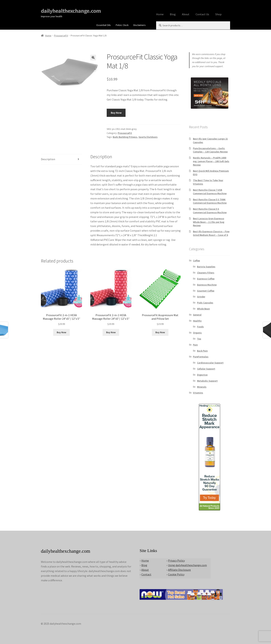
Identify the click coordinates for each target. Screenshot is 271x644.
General (197, 315)
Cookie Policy (176, 574)
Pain (195, 345)
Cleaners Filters (206, 273)
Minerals (202, 387)
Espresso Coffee (206, 279)
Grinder (201, 297)
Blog (173, 14)
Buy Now (116, 113)
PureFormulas (201, 357)
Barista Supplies (206, 267)
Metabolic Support (207, 381)
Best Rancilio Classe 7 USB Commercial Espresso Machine (210, 192)
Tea (199, 339)
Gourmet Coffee (206, 291)
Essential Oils (104, 25)
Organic (197, 333)
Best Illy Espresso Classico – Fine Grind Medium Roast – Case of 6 (211, 233)
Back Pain (202, 351)
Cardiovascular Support (210, 363)
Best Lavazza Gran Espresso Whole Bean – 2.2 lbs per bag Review (209, 222)
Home (160, 14)
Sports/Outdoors (148, 137)
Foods (200, 327)
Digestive (202, 375)
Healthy (197, 321)
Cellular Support (206, 369)
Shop (218, 14)
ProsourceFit (61, 36)
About (186, 14)
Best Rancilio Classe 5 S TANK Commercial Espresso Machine (210, 201)
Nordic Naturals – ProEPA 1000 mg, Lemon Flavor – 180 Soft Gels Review (211, 161)
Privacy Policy (176, 561)
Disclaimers (140, 25)
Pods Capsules (205, 303)
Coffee (196, 261)
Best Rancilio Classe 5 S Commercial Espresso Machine (210, 211)
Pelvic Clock (122, 25)
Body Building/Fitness (125, 137)
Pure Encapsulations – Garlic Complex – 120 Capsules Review (210, 150)
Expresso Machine (207, 285)
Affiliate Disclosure (179, 570)
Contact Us (202, 14)
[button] (93, 58)
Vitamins (198, 393)
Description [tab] (48, 159)
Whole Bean (203, 309)
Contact (146, 574)
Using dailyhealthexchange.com (187, 565)
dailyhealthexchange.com (71, 11)
